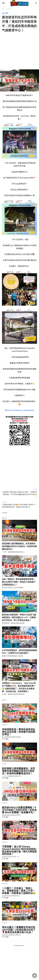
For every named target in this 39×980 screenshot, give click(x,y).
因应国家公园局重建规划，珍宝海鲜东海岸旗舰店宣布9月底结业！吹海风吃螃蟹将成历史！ (19, 546)
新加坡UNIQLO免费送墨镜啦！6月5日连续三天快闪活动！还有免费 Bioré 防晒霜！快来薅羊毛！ (19, 810)
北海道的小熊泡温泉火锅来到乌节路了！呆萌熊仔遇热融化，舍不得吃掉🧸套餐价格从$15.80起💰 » (20, 494)
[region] (20, 49)
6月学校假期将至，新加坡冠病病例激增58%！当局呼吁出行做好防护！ (19, 652)
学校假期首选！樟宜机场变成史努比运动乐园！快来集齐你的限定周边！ (19, 732)
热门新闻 (9, 9)
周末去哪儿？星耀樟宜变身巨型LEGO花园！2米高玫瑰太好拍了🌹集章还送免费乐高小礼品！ (19, 930)
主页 (3, 9)
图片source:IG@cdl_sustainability (20, 410)
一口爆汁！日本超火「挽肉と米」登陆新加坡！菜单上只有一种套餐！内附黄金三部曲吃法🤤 (19, 891)
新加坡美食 (5, 884)
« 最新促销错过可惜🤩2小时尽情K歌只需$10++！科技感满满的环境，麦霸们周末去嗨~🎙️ (19, 506)
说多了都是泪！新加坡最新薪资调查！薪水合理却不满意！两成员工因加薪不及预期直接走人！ (19, 582)
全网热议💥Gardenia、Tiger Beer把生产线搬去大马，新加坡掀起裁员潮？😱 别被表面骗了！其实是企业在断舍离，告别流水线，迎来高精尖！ (19, 687)
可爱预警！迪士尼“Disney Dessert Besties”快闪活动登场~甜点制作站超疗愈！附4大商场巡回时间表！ (19, 850)
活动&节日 (5, 725)
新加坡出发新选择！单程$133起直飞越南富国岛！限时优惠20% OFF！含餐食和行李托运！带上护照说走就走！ (19, 617)
